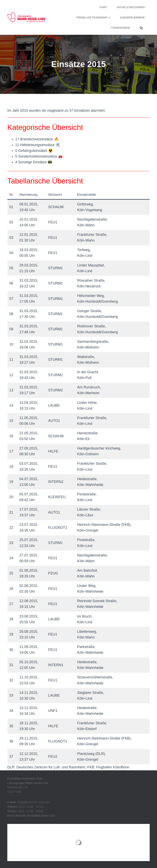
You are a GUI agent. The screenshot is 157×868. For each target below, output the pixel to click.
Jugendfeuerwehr (132, 18)
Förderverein (121, 28)
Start (103, 7)
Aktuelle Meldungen (131, 7)
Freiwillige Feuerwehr (93, 18)
